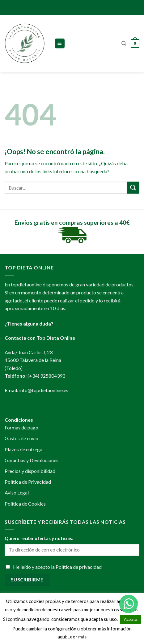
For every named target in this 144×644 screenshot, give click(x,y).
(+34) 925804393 (46, 376)
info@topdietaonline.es (44, 390)
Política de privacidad (79, 567)
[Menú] (60, 44)
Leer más (77, 637)
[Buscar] (124, 43)
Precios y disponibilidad (30, 471)
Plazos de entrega (23, 449)
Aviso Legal (17, 492)
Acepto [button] (131, 619)
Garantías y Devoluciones (32, 460)
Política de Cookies (25, 504)
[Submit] (133, 188)
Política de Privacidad (28, 482)
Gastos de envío (21, 438)
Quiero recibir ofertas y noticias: (39, 538)
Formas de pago (21, 427)
